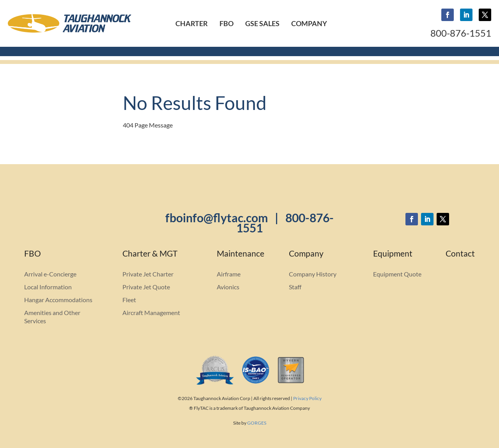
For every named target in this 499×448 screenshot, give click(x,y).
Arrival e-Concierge (50, 274)
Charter (192, 23)
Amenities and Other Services (52, 317)
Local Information (48, 287)
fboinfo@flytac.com (217, 218)
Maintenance (241, 254)
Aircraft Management (151, 313)
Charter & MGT (150, 254)
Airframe (229, 274)
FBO (226, 23)
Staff (295, 287)
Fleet (129, 300)
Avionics (228, 287)
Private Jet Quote (146, 287)
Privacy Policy (307, 398)
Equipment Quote (397, 274)
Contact (460, 254)
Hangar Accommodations (58, 300)
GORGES (257, 423)
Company (309, 23)
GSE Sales (262, 23)
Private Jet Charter (148, 274)
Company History (313, 274)
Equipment (393, 254)
